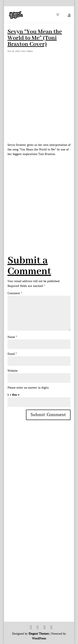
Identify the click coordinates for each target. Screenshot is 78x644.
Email (12, 354)
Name (12, 337)
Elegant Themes (39, 634)
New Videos (27, 51)
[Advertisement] (39, 196)
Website (13, 371)
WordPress (39, 638)
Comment (15, 293)
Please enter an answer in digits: (28, 388)
